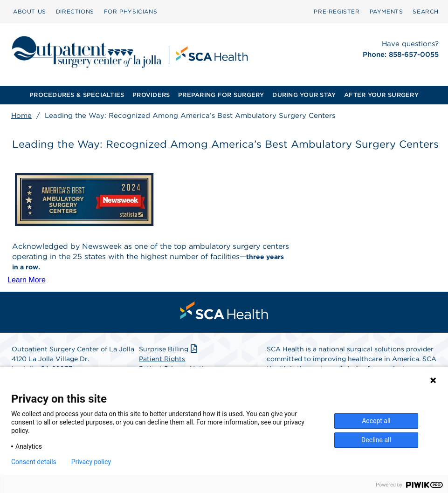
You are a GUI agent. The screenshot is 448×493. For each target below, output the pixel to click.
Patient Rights (162, 359)
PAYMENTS (386, 11)
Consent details (34, 462)
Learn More (27, 280)
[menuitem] (30, 12)
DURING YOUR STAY (304, 95)
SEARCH (426, 11)
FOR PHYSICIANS (131, 11)
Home (21, 116)
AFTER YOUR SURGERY (381, 95)
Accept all (376, 421)
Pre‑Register (337, 11)
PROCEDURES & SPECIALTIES (77, 95)
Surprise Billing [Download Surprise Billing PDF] (169, 349)
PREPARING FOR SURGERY (221, 95)
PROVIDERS (151, 95)
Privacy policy (91, 462)
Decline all (376, 440)
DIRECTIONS (75, 11)
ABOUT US (30, 11)
